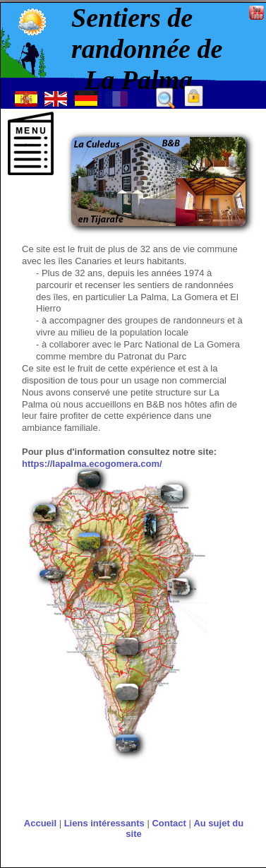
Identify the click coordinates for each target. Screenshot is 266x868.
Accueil (40, 823)
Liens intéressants (104, 823)
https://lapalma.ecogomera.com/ (92, 464)
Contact (169, 823)
